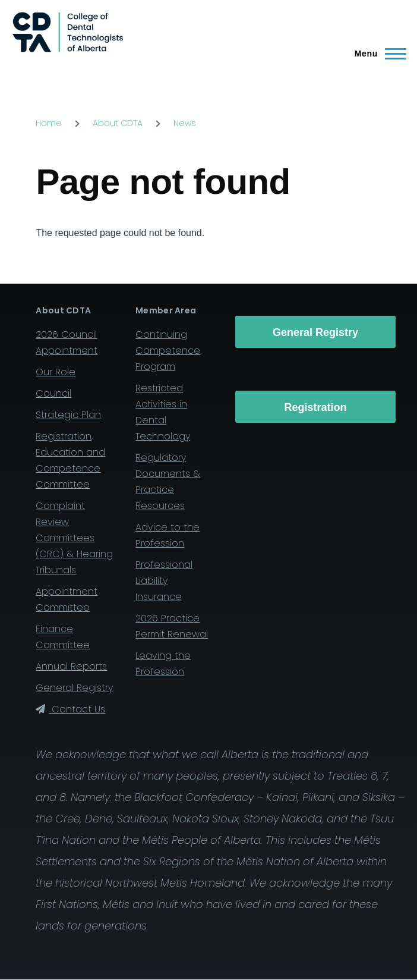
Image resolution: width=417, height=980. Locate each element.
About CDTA (118, 123)
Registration (316, 407)
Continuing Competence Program (168, 351)
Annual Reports (71, 666)
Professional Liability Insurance (164, 581)
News (185, 123)
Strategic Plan (68, 415)
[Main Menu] (377, 54)
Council (53, 393)
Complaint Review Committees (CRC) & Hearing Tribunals (74, 538)
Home (49, 123)
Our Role (56, 372)
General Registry (74, 688)
